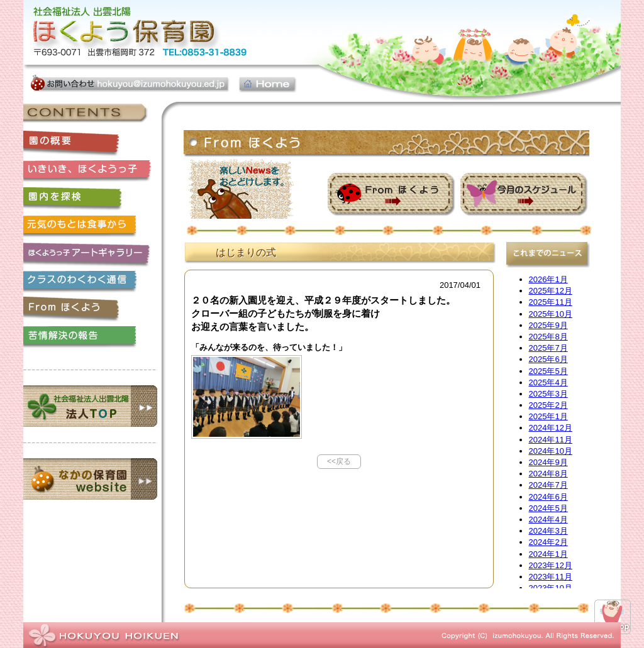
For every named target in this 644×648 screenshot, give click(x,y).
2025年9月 (548, 325)
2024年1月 (548, 554)
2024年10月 (551, 451)
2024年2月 (548, 542)
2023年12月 (551, 565)
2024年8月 (548, 474)
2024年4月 (548, 519)
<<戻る (339, 461)
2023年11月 (551, 577)
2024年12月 (551, 428)
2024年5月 (548, 508)
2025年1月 (548, 416)
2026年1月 (548, 279)
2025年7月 (548, 348)
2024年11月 (551, 440)
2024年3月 (548, 531)
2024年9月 (548, 462)
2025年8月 (548, 337)
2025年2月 (548, 405)
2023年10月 (551, 588)
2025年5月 (548, 371)
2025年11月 (551, 302)
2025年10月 (551, 314)
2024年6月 (548, 497)
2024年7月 (548, 485)
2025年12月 (551, 291)
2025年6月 (548, 359)
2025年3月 (548, 394)
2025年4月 (548, 382)
